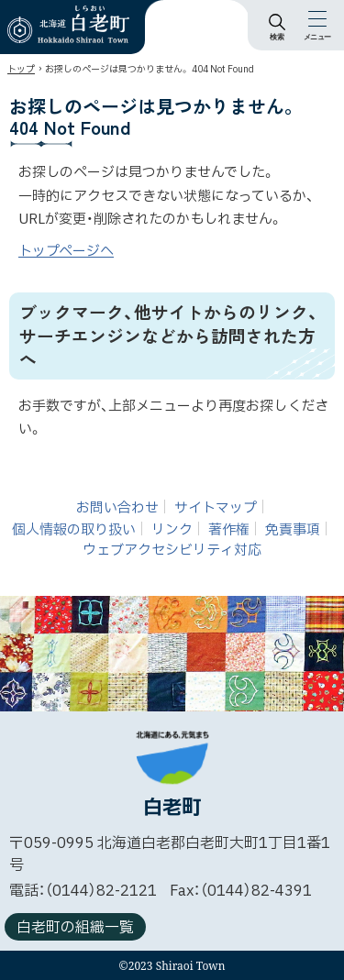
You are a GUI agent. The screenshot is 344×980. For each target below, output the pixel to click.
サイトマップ (216, 507)
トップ (21, 69)
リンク (172, 529)
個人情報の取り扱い (74, 529)
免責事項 (293, 529)
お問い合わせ (117, 507)
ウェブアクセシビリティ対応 (172, 551)
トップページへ (66, 252)
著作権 (229, 529)
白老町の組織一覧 (75, 928)
